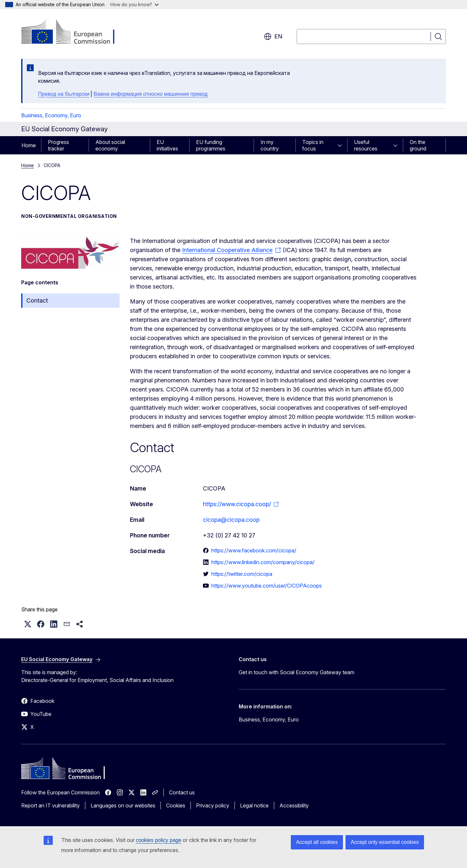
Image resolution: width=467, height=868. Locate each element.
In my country (270, 145)
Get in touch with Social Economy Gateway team (297, 672)
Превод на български (64, 94)
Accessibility (294, 805)
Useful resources (366, 145)
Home (29, 145)
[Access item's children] (342, 145)
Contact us (182, 792)
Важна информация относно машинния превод (150, 94)
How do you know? (134, 4)
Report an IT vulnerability (50, 805)
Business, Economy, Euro (51, 115)
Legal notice (254, 805)
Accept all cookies (317, 842)
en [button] (273, 36)
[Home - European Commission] (74, 33)
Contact (37, 300)
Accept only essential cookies (385, 842)
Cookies (176, 805)
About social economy (110, 145)
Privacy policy (213, 805)
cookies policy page (159, 840)
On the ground (418, 145)
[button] (28, 624)
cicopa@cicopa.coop (231, 520)
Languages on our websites (123, 805)
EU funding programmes (211, 145)
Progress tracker (58, 145)
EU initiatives (167, 145)
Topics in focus (313, 145)
